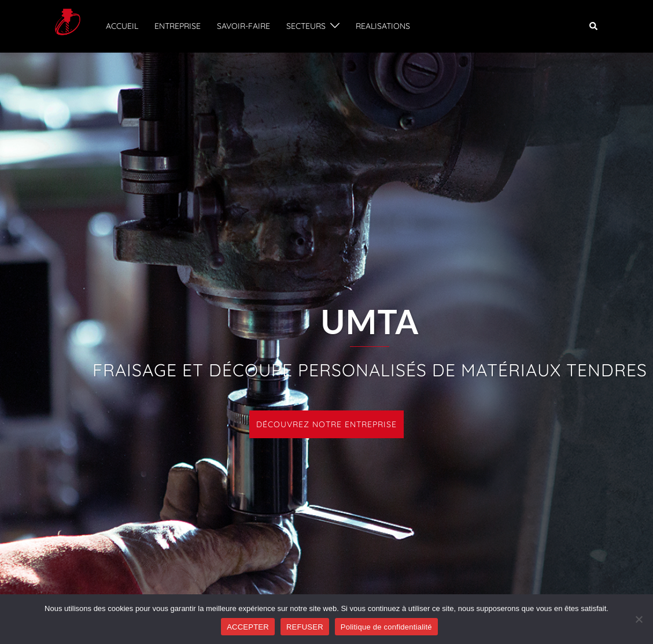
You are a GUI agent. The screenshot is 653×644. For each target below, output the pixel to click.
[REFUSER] (639, 619)
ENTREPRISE (178, 26)
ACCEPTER (248, 627)
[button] (594, 26)
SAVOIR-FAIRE (244, 26)
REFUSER (305, 627)
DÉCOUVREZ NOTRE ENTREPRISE (326, 424)
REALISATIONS (383, 26)
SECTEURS (306, 26)
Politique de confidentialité (386, 627)
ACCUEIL (122, 26)
